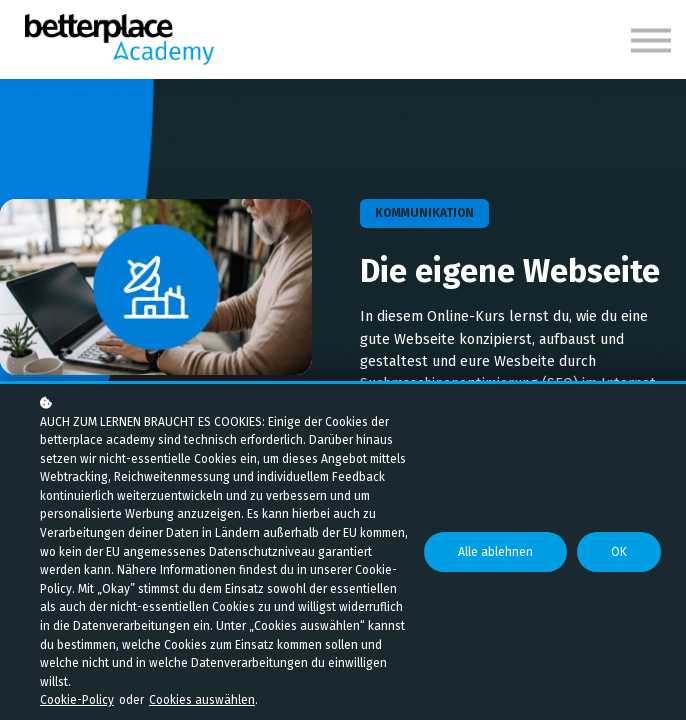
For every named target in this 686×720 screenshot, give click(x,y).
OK (620, 561)
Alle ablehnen (500, 561)
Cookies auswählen (202, 700)
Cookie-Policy (77, 700)
